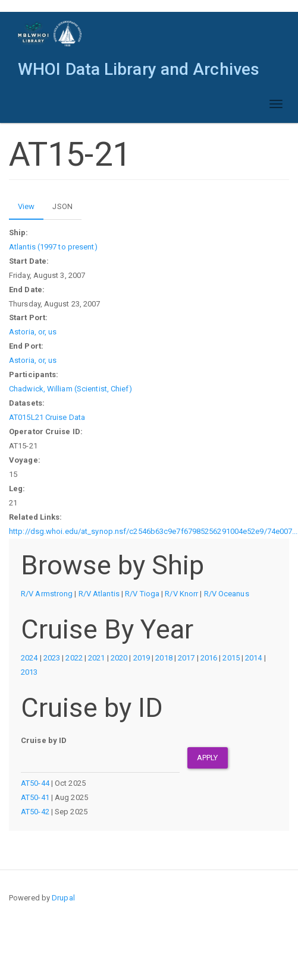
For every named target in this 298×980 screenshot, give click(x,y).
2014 (253, 658)
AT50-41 (35, 797)
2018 (164, 658)
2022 (74, 658)
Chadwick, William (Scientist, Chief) (70, 389)
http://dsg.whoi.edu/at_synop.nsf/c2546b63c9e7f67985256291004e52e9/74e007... (153, 531)
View (31, 210)
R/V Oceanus (227, 594)
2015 (231, 658)
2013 (29, 672)
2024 (29, 658)
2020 (119, 658)
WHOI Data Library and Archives (139, 69)
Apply (208, 758)
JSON (62, 206)
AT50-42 (35, 812)
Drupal (63, 898)
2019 (142, 658)
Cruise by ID (44, 740)
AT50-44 (35, 783)
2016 (209, 658)
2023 (52, 658)
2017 (186, 658)
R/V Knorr (181, 594)
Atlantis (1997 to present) (53, 247)
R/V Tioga (142, 594)
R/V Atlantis (99, 594)
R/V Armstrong (47, 594)
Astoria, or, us (33, 332)
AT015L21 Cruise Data (47, 417)
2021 (96, 658)
